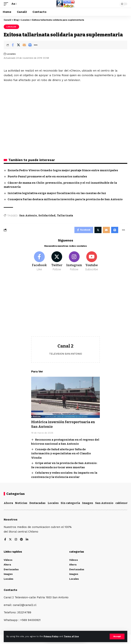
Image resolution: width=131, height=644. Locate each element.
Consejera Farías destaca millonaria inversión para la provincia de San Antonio (65, 199)
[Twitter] (57, 261)
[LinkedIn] (27, 540)
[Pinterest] (21, 540)
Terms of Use (71, 636)
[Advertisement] (65, 307)
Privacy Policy (51, 636)
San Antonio (28, 216)
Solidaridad (47, 216)
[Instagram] (74, 261)
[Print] (30, 45)
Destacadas (37, 503)
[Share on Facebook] (13, 45)
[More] (36, 45)
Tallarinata (65, 216)
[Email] (24, 45)
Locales (11, 27)
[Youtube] (92, 261)
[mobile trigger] (7, 4)
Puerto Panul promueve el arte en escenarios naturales (47, 176)
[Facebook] (39, 261)
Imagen (88, 503)
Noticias (21, 503)
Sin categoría (70, 503)
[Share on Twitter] (18, 45)
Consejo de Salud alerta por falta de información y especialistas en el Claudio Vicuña (61, 454)
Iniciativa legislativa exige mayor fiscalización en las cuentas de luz (57, 193)
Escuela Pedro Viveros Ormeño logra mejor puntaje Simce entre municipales (63, 170)
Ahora (8, 503)
